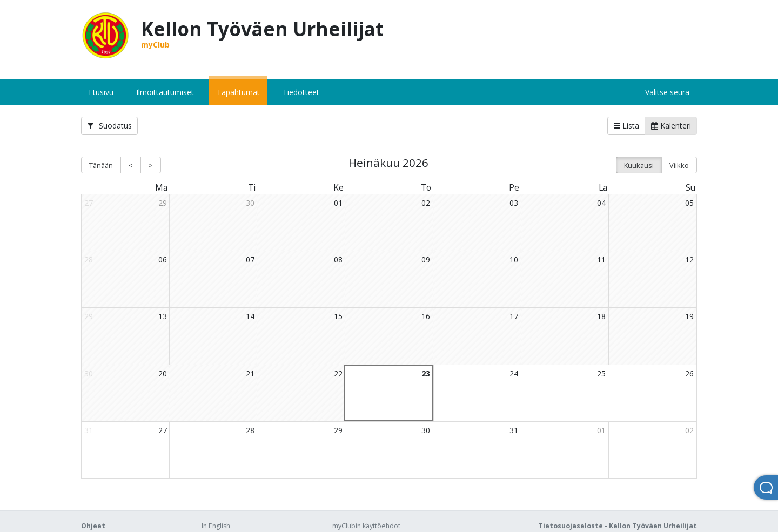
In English (216, 526)
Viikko (679, 165)
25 (601, 373)
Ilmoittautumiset (165, 92)
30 (250, 203)
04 (601, 203)
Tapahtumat (238, 92)
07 (250, 260)
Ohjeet (93, 526)
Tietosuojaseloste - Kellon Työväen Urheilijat (618, 526)
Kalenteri (671, 126)
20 (163, 373)
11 (601, 260)
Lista (626, 126)
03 (514, 203)
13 (163, 316)
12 (689, 260)
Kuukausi (639, 165)
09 (426, 260)
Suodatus (110, 126)
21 (250, 373)
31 (514, 430)
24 (514, 373)
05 (689, 203)
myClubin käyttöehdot (366, 526)
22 (338, 373)
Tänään (101, 165)
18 (601, 316)
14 (250, 316)
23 (426, 373)
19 (689, 316)
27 (163, 430)
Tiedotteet (301, 92)
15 (338, 316)
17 (514, 316)
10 (514, 260)
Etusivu (101, 92)
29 (163, 203)
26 (689, 373)
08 (338, 260)
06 (163, 260)
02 (426, 203)
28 (250, 430)
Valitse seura (667, 92)
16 (426, 316)
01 (338, 203)
